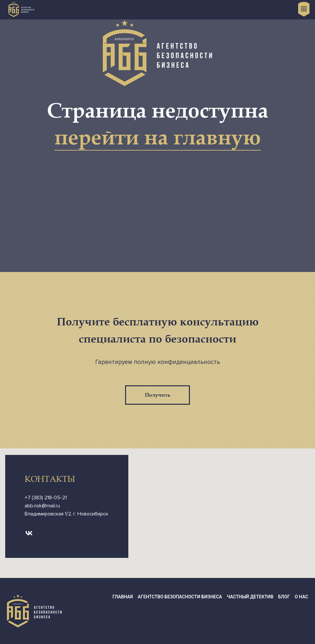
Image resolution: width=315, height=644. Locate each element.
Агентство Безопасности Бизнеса (180, 597)
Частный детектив (250, 597)
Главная (123, 597)
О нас (301, 597)
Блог (284, 597)
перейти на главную (158, 138)
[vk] (29, 533)
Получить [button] (158, 395)
